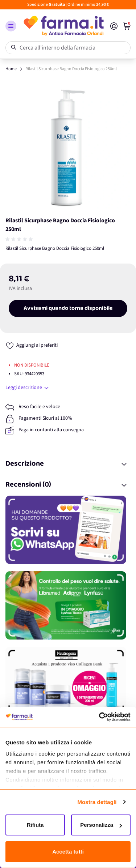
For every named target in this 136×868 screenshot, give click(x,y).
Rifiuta (35, 825)
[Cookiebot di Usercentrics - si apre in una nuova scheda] (99, 717)
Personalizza (101, 825)
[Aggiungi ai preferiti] (32, 345)
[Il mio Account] (114, 26)
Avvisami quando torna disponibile (68, 308)
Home (11, 69)
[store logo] (63, 26)
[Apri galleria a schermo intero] (68, 148)
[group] (20, 239)
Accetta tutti (68, 852)
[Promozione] (68, 530)
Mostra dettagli (97, 802)
